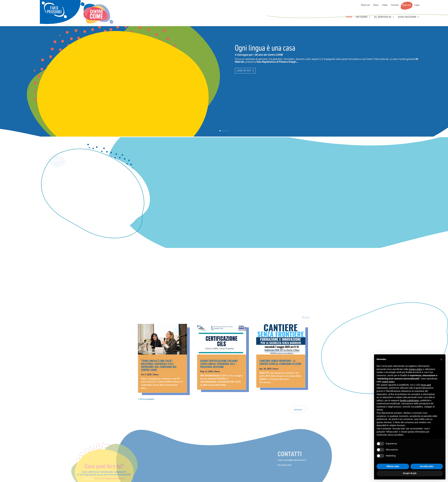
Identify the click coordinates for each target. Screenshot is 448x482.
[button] (441, 359)
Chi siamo (362, 17)
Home (349, 17)
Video (385, 5)
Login (417, 5)
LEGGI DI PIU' (244, 71)
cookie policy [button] (388, 382)
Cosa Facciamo (407, 17)
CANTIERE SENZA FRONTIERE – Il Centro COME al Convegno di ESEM (280, 362)
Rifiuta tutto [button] (393, 466)
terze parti (426, 385)
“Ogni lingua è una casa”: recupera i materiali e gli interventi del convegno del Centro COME (159, 365)
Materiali (365, 5)
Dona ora (407, 5)
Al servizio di (383, 17)
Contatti (395, 5)
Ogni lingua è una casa (265, 48)
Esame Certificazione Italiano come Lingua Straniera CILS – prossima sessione (219, 364)
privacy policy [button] (415, 369)
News (376, 5)
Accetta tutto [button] (427, 466)
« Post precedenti (146, 399)
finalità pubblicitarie (409, 400)
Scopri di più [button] (410, 473)
